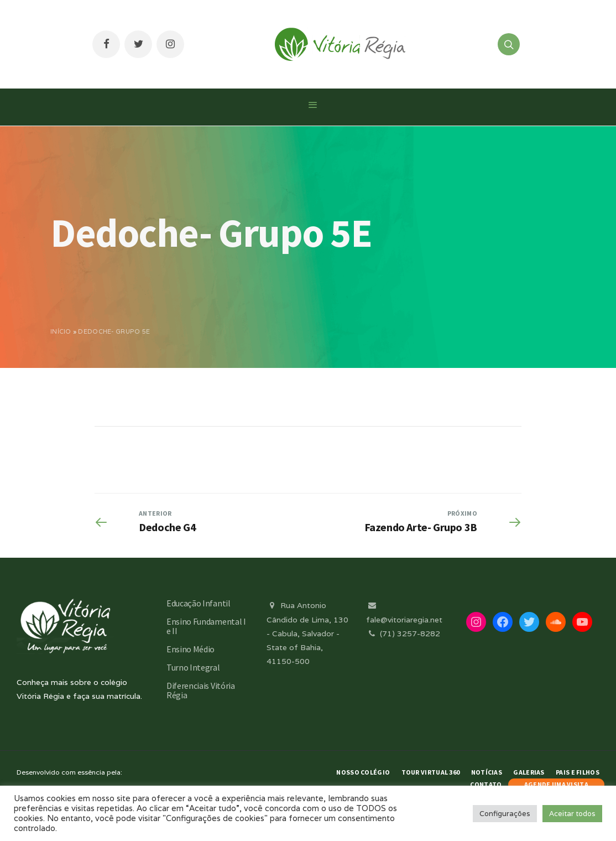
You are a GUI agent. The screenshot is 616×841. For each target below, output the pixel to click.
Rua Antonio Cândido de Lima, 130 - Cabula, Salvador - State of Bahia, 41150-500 (307, 633)
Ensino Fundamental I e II (206, 626)
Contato (486, 784)
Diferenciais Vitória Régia (201, 690)
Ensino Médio (190, 649)
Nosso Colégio (363, 772)
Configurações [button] (505, 814)
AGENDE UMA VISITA (556, 784)
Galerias (529, 772)
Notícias (487, 772)
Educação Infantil (199, 603)
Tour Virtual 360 (431, 772)
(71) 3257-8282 (403, 634)
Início (61, 331)
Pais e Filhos (578, 772)
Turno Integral (193, 667)
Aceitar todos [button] (572, 814)
